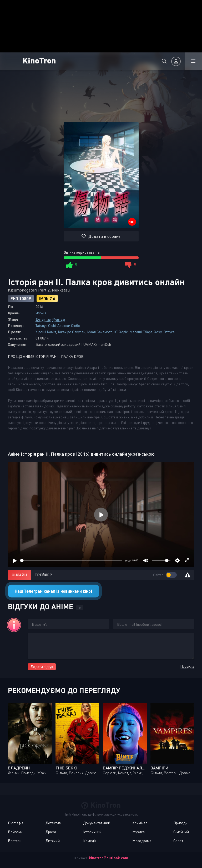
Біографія (16, 823)
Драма (51, 832)
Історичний (92, 832)
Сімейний (181, 832)
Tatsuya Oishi (46, 325)
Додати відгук (42, 667)
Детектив (43, 319)
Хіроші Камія (46, 332)
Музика (138, 832)
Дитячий (53, 841)
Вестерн (15, 841)
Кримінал (140, 823)
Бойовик (15, 832)
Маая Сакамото (100, 332)
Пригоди (180, 823)
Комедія (90, 841)
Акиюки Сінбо (69, 325)
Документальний (97, 823)
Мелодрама (142, 841)
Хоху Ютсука (164, 332)
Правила (187, 666)
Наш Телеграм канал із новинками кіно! (54, 591)
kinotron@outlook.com (108, 858)
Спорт (178, 841)
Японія (41, 313)
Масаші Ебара (141, 332)
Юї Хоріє (121, 332)
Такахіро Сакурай (72, 332)
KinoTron (39, 60)
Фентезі (59, 319)
